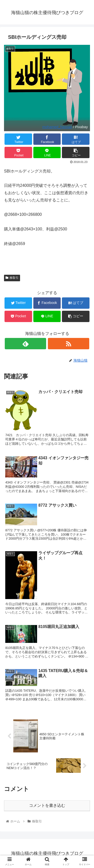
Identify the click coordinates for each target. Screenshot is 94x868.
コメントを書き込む (47, 805)
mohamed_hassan (57, 127)
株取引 (12, 278)
